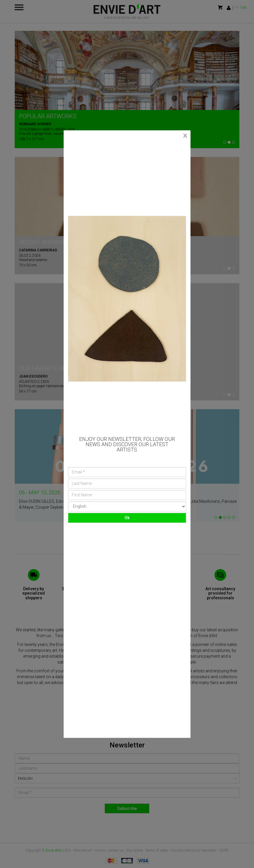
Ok (127, 518)
